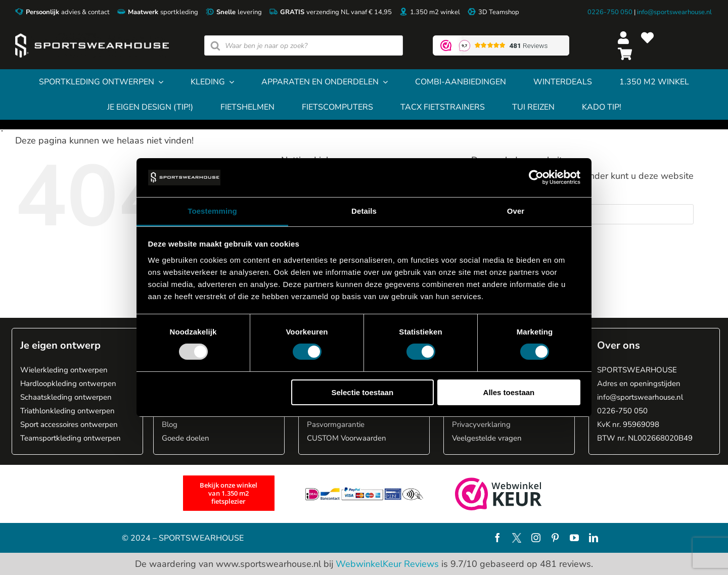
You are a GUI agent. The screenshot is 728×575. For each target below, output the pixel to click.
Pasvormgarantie (336, 424)
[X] (517, 538)
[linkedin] (594, 538)
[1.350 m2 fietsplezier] (229, 493)
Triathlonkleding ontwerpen (67, 411)
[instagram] (536, 538)
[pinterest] (555, 538)
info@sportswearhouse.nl (674, 12)
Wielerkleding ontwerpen (64, 370)
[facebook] (497, 538)
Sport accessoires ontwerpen (69, 424)
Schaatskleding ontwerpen (66, 397)
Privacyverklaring (481, 424)
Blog (170, 424)
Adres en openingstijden (639, 384)
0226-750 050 (610, 12)
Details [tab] (364, 211)
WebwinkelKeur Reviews (387, 564)
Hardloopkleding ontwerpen (68, 384)
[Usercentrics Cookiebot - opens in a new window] (536, 177)
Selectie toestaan (363, 392)
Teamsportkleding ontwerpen (71, 438)
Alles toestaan (509, 392)
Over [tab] (516, 211)
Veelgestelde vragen (487, 438)
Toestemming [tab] (212, 211)
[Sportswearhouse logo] (92, 38)
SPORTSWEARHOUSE (637, 370)
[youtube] (574, 538)
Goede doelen (186, 438)
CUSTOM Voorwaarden (347, 438)
